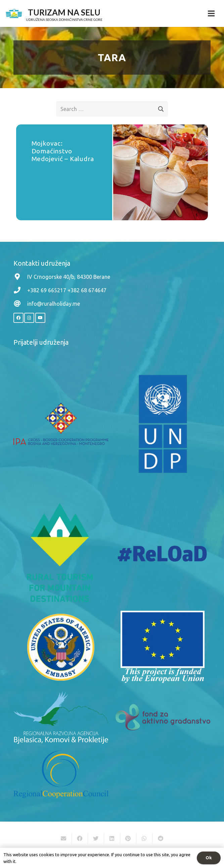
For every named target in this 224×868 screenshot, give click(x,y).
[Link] (14, 13)
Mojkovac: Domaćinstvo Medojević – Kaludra (63, 151)
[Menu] (211, 13)
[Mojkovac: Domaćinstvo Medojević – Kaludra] (161, 173)
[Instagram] (29, 318)
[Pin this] (128, 838)
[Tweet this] (96, 838)
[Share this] (80, 838)
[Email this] (64, 838)
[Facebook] (18, 318)
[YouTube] (40, 318)
